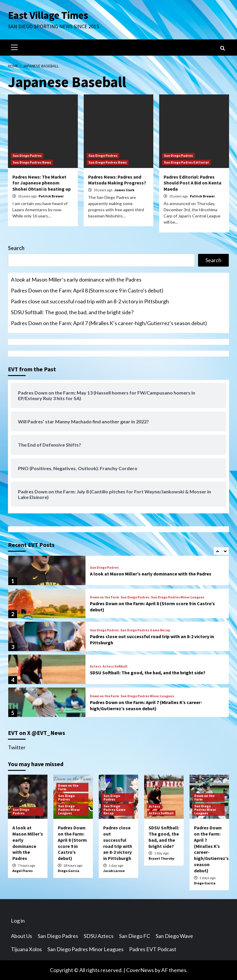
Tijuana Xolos (26, 949)
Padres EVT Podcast (153, 949)
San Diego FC (135, 936)
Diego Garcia (69, 871)
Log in (18, 921)
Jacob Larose (114, 871)
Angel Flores (23, 871)
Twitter (17, 747)
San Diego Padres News (32, 162)
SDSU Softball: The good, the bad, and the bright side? (72, 312)
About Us (22, 936)
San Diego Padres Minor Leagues (178, 597)
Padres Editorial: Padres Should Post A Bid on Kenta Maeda (192, 183)
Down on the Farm (104, 597)
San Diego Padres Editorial (186, 162)
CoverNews (140, 970)
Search (16, 248)
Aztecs (96, 666)
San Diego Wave (174, 936)
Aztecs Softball (115, 666)
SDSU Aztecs (99, 936)
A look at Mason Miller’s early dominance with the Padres (76, 279)
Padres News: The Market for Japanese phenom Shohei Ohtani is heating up (42, 183)
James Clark (124, 190)
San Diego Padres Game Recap (145, 630)
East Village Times (48, 15)
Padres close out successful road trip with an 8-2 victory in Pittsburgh (90, 301)
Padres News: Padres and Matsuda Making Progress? (117, 180)
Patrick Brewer (51, 196)
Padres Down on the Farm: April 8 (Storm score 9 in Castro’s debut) (87, 290)
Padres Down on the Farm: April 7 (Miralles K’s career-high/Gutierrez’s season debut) (109, 323)
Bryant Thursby (161, 858)
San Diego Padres (27, 155)
